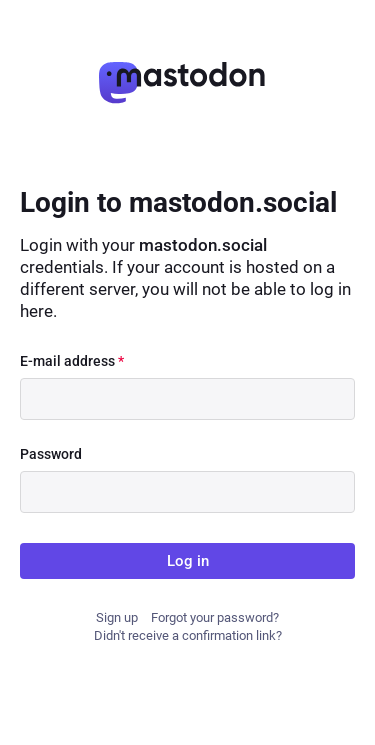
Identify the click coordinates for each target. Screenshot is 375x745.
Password (51, 454)
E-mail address (72, 361)
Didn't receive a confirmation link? (188, 635)
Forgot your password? (215, 617)
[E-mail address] (187, 399)
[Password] (187, 492)
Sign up (117, 617)
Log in (188, 561)
